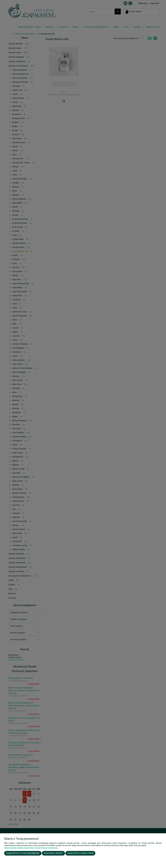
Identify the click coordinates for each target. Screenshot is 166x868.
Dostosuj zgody (53, 853)
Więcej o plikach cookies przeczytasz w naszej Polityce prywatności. (31, 848)
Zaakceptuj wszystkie (80, 853)
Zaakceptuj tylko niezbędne (23, 853)
